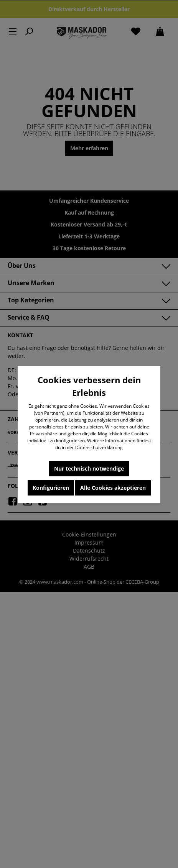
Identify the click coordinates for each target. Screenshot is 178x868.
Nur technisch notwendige (89, 468)
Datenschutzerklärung (99, 447)
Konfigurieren (51, 488)
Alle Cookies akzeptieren (113, 488)
